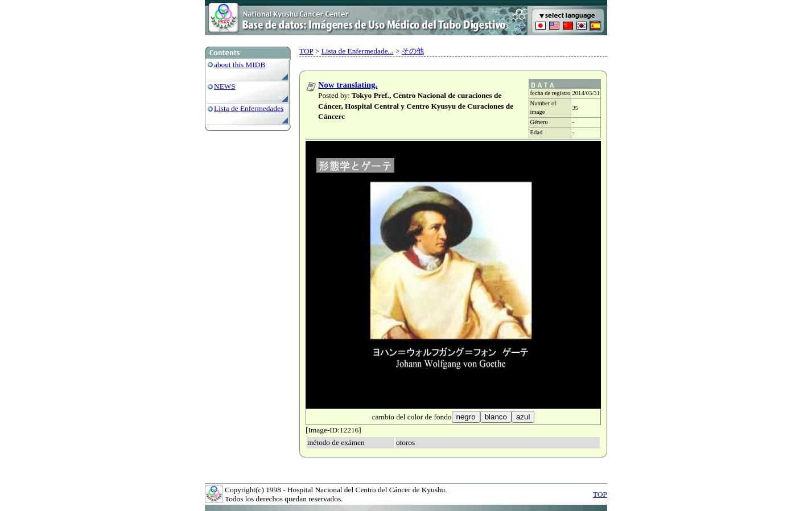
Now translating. (348, 85)
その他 (413, 51)
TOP (306, 51)
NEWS (225, 86)
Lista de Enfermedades (249, 108)
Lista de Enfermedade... (358, 51)
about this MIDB (240, 65)
